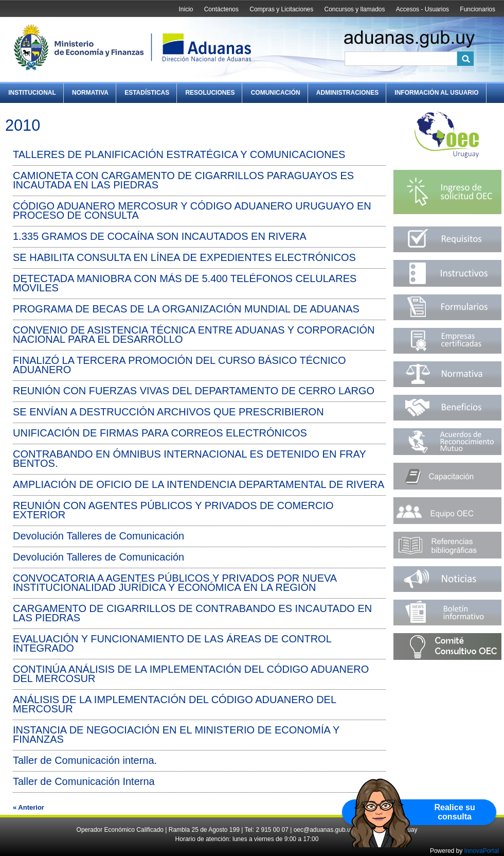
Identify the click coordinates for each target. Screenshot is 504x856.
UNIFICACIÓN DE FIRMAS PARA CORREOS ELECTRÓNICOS (160, 433)
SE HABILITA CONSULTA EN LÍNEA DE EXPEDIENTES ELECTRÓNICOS (184, 257)
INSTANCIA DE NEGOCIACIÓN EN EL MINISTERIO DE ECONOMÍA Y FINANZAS (176, 735)
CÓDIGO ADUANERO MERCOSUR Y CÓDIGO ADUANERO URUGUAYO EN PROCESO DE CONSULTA (192, 211)
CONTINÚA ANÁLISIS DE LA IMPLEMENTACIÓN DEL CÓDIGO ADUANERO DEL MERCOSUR (191, 674)
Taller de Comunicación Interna (84, 781)
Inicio (186, 9)
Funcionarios (478, 9)
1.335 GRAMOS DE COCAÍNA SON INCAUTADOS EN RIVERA (160, 236)
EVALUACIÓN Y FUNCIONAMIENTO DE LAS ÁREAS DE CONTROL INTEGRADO (172, 643)
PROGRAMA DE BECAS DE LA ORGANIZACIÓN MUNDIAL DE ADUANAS (186, 309)
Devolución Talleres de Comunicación (98, 536)
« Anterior (29, 807)
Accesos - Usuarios (422, 9)
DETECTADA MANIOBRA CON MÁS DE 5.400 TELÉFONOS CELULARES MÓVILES (185, 283)
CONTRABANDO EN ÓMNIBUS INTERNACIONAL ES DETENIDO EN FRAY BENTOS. (189, 459)
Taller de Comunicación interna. (85, 760)
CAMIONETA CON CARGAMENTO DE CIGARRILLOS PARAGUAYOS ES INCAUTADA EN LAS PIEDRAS (183, 180)
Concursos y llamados (354, 9)
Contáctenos (221, 9)
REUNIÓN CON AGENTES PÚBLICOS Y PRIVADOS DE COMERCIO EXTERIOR (173, 510)
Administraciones (347, 93)
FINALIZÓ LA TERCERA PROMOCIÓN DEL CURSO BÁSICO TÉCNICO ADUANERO (179, 365)
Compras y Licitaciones (281, 9)
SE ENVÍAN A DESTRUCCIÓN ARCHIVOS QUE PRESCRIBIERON (168, 412)
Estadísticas (147, 93)
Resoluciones (210, 93)
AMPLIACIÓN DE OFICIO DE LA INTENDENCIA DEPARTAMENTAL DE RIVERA (199, 484)
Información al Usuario (436, 93)
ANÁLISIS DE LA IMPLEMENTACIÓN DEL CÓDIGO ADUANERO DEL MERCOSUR (174, 704)
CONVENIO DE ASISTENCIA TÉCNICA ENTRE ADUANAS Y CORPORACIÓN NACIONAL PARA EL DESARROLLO (194, 335)
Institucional (32, 93)
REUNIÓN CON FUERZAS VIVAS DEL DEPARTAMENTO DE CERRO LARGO (194, 391)
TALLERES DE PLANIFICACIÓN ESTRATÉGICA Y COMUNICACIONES (179, 154)
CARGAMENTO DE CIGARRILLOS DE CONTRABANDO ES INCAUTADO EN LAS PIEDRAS (192, 613)
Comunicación (276, 93)
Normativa (90, 93)
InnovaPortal (482, 851)
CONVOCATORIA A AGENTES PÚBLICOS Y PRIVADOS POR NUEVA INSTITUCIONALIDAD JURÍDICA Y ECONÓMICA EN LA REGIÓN (175, 583)
